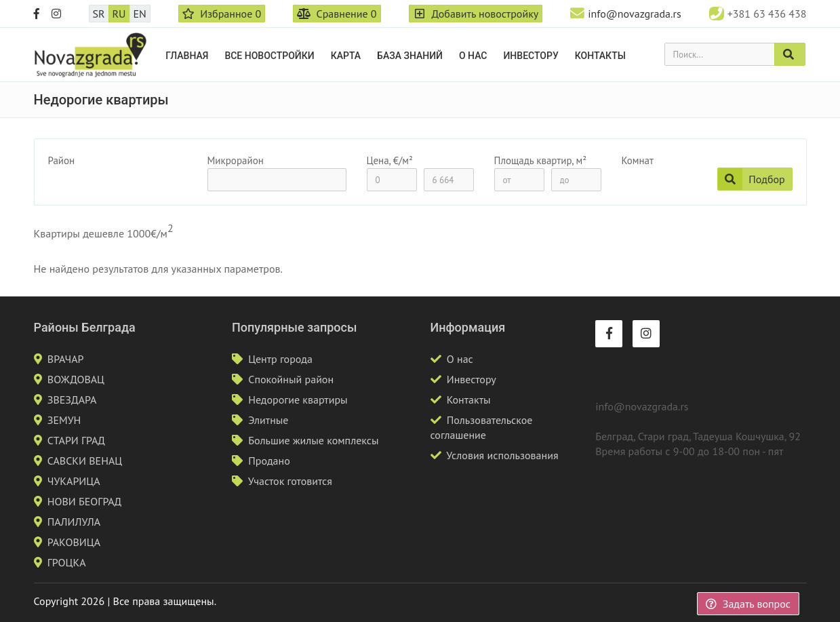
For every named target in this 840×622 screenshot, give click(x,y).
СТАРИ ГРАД (76, 440)
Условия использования (502, 455)
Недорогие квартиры (298, 400)
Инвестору (531, 56)
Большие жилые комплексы (313, 440)
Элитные (268, 420)
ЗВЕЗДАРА (72, 400)
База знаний (410, 56)
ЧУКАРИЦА (74, 481)
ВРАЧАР (66, 359)
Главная (187, 56)
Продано (269, 461)
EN (140, 14)
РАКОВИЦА (74, 542)
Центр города (280, 359)
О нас (473, 56)
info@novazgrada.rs (634, 14)
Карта (346, 56)
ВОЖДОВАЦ (76, 379)
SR (99, 14)
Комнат (638, 160)
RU (119, 14)
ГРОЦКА (67, 562)
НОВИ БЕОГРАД (85, 501)
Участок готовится (290, 481)
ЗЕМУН (64, 420)
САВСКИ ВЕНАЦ (85, 461)
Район (62, 160)
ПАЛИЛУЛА (74, 522)
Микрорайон (236, 160)
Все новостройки (269, 56)
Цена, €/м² (390, 160)
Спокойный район (291, 379)
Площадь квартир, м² (541, 160)
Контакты (600, 56)
